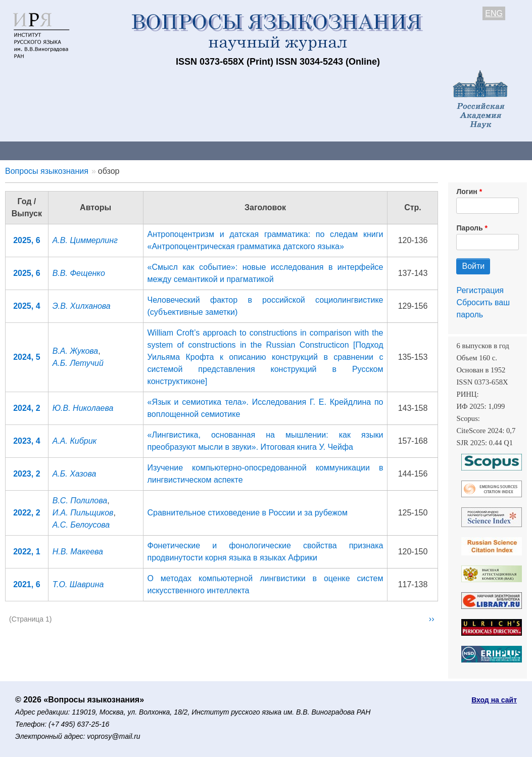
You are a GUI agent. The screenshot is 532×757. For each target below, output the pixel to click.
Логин (467, 192)
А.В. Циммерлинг (85, 240)
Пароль (469, 228)
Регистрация (480, 290)
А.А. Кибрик (75, 441)
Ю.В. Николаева (83, 408)
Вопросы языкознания (47, 171)
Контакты (88, 150)
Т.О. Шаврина (78, 584)
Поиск (510, 150)
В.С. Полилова (80, 501)
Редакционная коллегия (434, 150)
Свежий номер (206, 150)
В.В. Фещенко (79, 273)
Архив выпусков (283, 150)
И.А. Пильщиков (83, 513)
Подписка (351, 150)
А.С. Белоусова (81, 525)
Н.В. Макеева (78, 552)
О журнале (30, 150)
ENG (494, 13)
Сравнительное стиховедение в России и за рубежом (248, 513)
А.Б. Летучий (78, 363)
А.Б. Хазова (75, 474)
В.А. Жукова (76, 351)
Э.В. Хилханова (82, 306)
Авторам (142, 150)
